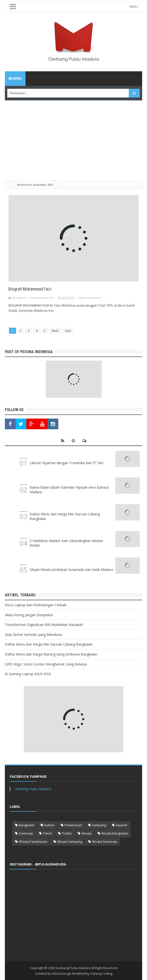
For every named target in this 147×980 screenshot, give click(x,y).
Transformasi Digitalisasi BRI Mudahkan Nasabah (44, 625)
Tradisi (67, 833)
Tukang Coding (101, 973)
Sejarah (121, 825)
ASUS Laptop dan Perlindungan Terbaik (36, 605)
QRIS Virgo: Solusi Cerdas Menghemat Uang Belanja (46, 664)
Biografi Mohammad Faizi (30, 289)
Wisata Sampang (70, 842)
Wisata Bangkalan (115, 833)
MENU (134, 7)
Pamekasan (73, 825)
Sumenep (26, 833)
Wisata (86, 833)
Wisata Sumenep (104, 842)
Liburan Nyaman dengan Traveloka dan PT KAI (66, 463)
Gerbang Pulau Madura (33, 789)
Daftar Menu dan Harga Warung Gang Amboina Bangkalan (51, 654)
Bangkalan (27, 825)
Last (68, 331)
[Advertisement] (73, 134)
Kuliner (49, 825)
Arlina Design (62, 973)
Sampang (99, 825)
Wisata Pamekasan (33, 842)
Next (55, 331)
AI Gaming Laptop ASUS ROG (28, 674)
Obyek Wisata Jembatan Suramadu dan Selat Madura (71, 570)
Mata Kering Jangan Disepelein (29, 615)
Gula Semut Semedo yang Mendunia (34, 635)
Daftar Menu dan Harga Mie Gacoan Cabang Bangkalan (49, 644)
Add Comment (91, 298)
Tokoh (47, 833)
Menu (15, 79)
